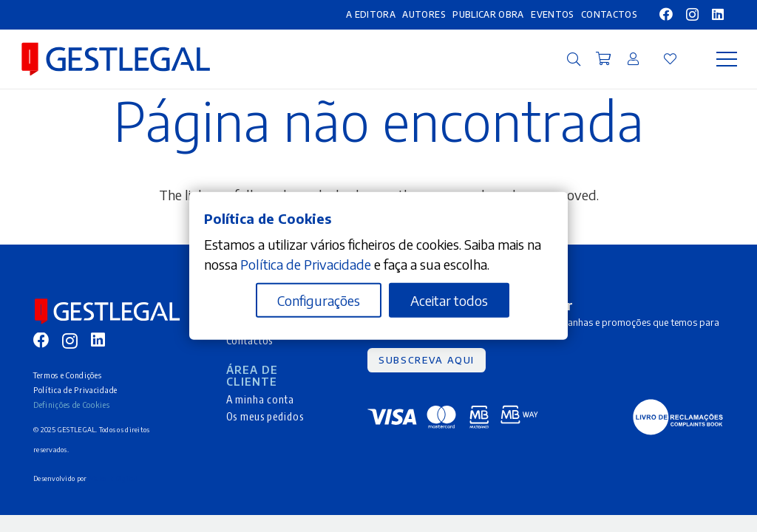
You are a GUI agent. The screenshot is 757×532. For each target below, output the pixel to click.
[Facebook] (666, 14)
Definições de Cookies (72, 405)
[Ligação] (633, 58)
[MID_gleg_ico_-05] (678, 417)
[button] (574, 59)
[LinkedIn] (718, 14)
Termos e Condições (67, 375)
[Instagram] (692, 15)
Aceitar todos (449, 300)
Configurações (319, 300)
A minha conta (260, 399)
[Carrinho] (603, 59)
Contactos (250, 340)
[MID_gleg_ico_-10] (116, 59)
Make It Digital (113, 478)
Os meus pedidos (265, 416)
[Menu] (727, 59)
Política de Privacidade (75, 390)
